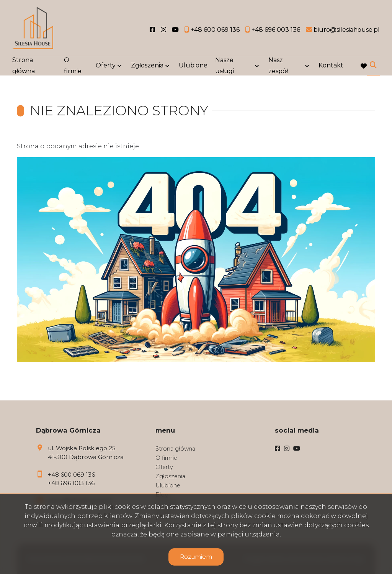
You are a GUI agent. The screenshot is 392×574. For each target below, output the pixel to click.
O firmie (73, 66)
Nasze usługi (225, 66)
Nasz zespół (278, 66)
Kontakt (331, 66)
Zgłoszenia (147, 66)
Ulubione (193, 66)
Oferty (106, 66)
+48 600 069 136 (71, 475)
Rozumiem (196, 557)
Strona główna (24, 66)
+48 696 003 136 (71, 483)
